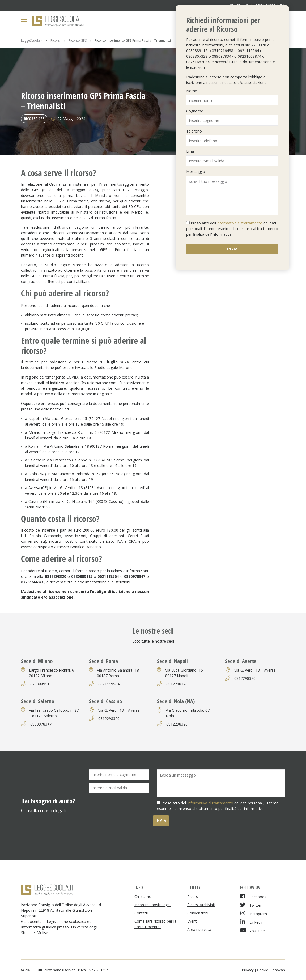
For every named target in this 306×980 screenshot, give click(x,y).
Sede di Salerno (38, 701)
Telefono (194, 131)
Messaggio (196, 171)
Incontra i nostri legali (153, 905)
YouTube (252, 930)
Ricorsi (193, 896)
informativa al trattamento (240, 223)
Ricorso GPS (34, 119)
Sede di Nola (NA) (176, 701)
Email (191, 151)
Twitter (251, 905)
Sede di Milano (37, 661)
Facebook (253, 896)
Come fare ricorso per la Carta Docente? (155, 924)
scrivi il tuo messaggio (232, 195)
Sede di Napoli (172, 661)
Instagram (254, 913)
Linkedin (252, 922)
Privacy (248, 970)
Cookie (263, 970)
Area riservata (199, 929)
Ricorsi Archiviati (201, 905)
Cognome (195, 111)
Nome (192, 91)
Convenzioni (198, 913)
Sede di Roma (103, 661)
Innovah (278, 970)
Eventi (192, 921)
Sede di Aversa (241, 661)
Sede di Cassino (105, 701)
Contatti (141, 913)
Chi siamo (143, 896)
